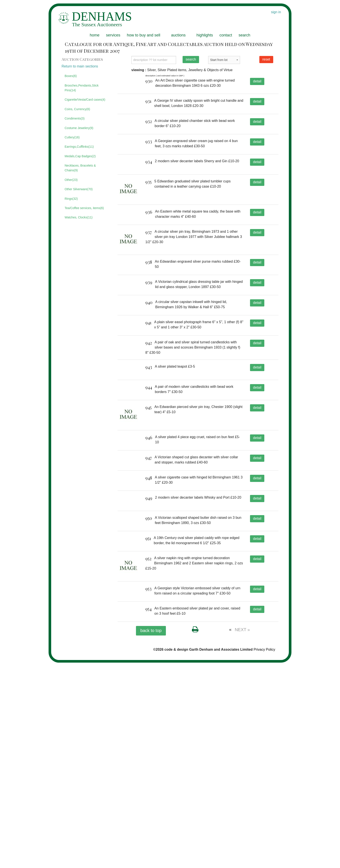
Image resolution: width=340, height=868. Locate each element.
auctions (178, 35)
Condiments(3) (75, 118)
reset (266, 59)
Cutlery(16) (72, 137)
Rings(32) (71, 199)
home (95, 35)
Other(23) (71, 180)
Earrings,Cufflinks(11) (79, 147)
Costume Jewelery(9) (79, 128)
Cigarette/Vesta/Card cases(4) (85, 100)
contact (226, 35)
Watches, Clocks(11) (79, 217)
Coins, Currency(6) (77, 109)
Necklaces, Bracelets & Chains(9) (80, 168)
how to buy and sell (144, 35)
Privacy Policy (264, 855)
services (113, 35)
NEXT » (242, 835)
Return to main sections (80, 66)
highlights (205, 35)
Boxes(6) (71, 76)
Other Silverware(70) (79, 189)
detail (257, 81)
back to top (151, 836)
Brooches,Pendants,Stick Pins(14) (82, 88)
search (244, 35)
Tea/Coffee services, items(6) (84, 208)
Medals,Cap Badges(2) (80, 156)
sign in (276, 12)
